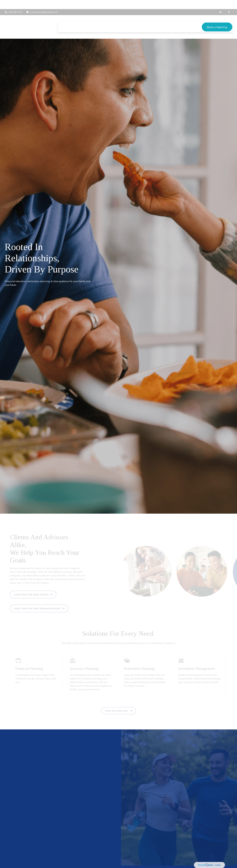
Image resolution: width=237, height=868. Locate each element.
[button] (63, 18)
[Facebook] (229, 3)
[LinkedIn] (221, 3)
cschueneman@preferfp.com (42, 3)
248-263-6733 (14, 3)
